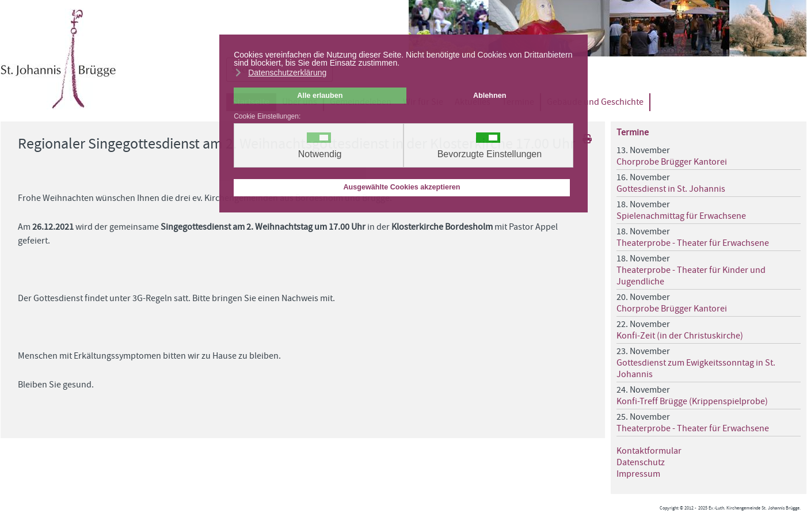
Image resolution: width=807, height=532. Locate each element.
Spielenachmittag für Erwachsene (681, 216)
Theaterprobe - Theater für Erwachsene (693, 243)
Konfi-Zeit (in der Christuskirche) (680, 336)
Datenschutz (641, 462)
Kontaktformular (649, 451)
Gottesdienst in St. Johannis (671, 189)
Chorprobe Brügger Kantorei (672, 162)
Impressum (638, 474)
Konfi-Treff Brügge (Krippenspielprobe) (692, 401)
